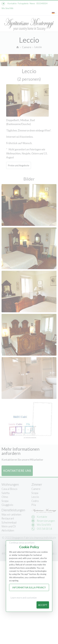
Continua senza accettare (22, 543)
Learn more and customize (24, 598)
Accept (43, 605)
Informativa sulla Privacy (29, 587)
